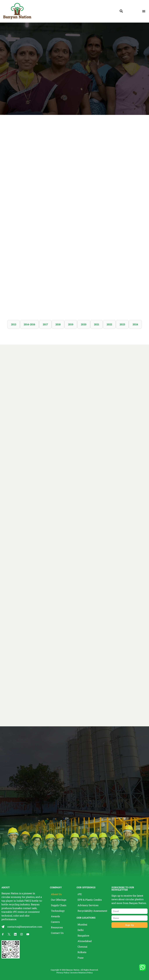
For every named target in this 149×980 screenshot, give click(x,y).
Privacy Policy (63, 973)
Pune (81, 958)
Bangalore (83, 936)
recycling (14, 904)
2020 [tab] (84, 324)
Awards (55, 916)
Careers (55, 922)
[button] (144, 11)
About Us (56, 894)
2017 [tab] (45, 324)
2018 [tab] (58, 324)
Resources (57, 927)
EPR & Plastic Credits (90, 900)
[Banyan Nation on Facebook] (3, 934)
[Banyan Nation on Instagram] (22, 934)
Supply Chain (59, 905)
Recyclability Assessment (92, 911)
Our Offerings (59, 900)
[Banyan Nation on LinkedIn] (15, 934)
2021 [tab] (97, 324)
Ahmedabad (85, 941)
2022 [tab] (109, 324)
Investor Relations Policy (82, 973)
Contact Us (57, 933)
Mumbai (82, 924)
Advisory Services (88, 905)
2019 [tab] (71, 324)
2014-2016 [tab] (29, 324)
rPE (15, 912)
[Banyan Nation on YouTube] (28, 934)
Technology (58, 911)
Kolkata (82, 952)
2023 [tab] (122, 324)
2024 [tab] (135, 324)
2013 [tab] (14, 324)
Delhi (81, 930)
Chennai (82, 947)
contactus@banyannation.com (25, 927)
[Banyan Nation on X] (9, 934)
